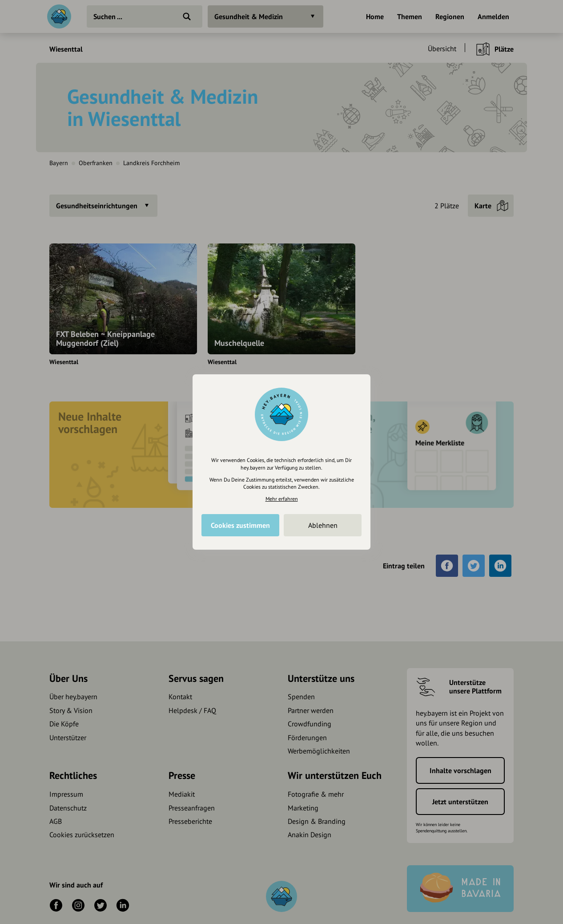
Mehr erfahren (282, 499)
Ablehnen (323, 525)
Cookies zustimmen (240, 525)
